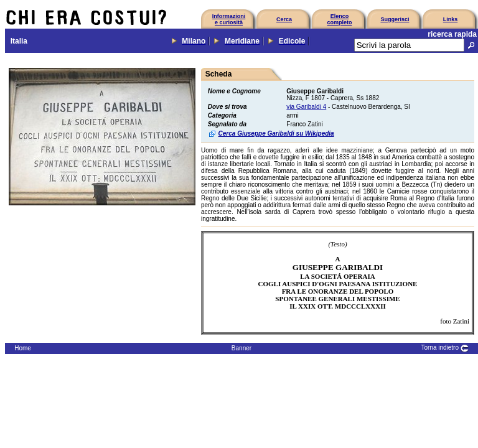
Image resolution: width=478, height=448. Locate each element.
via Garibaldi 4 (306, 107)
